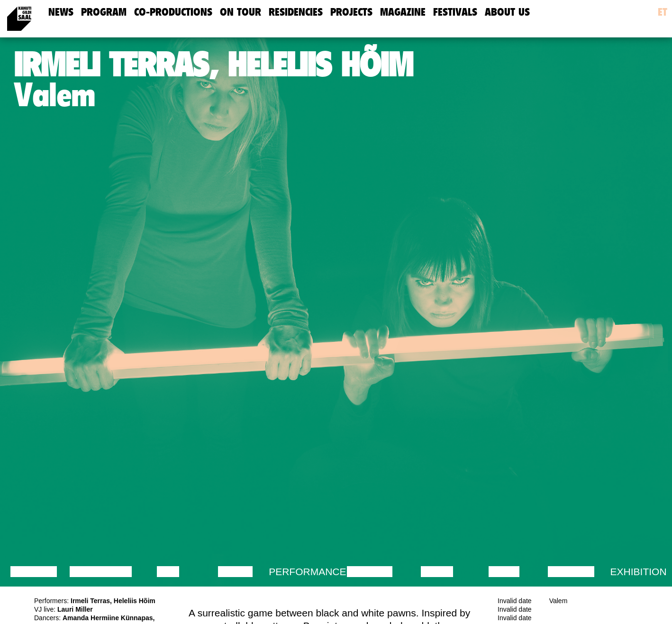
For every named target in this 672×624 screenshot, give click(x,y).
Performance (307, 572)
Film (168, 572)
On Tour (241, 12)
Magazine (403, 12)
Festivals (455, 12)
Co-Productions (173, 12)
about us (507, 12)
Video (504, 572)
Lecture (34, 572)
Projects (351, 12)
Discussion (101, 572)
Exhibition (639, 572)
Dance (236, 572)
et (663, 12)
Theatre (370, 572)
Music (437, 572)
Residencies (296, 12)
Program (104, 12)
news (61, 12)
